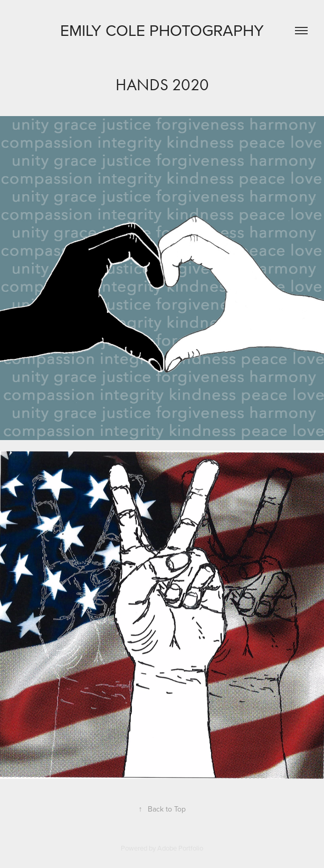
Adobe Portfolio (180, 848)
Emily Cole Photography (162, 30)
